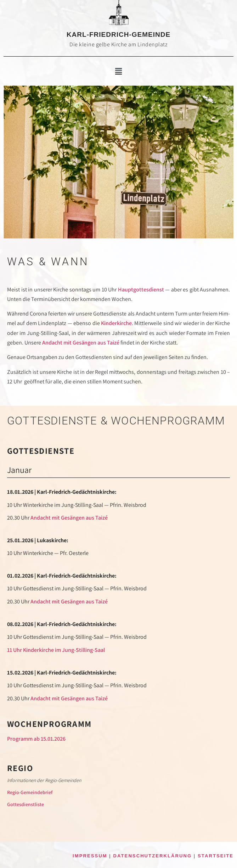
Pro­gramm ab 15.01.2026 (36, 739)
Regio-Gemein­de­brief (30, 792)
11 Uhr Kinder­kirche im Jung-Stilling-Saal (56, 650)
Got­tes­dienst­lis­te (26, 804)
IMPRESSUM (90, 856)
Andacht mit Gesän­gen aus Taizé (81, 343)
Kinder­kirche (116, 323)
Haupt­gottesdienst (141, 290)
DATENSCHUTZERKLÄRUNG (153, 856)
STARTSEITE (216, 856)
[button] (118, 71)
